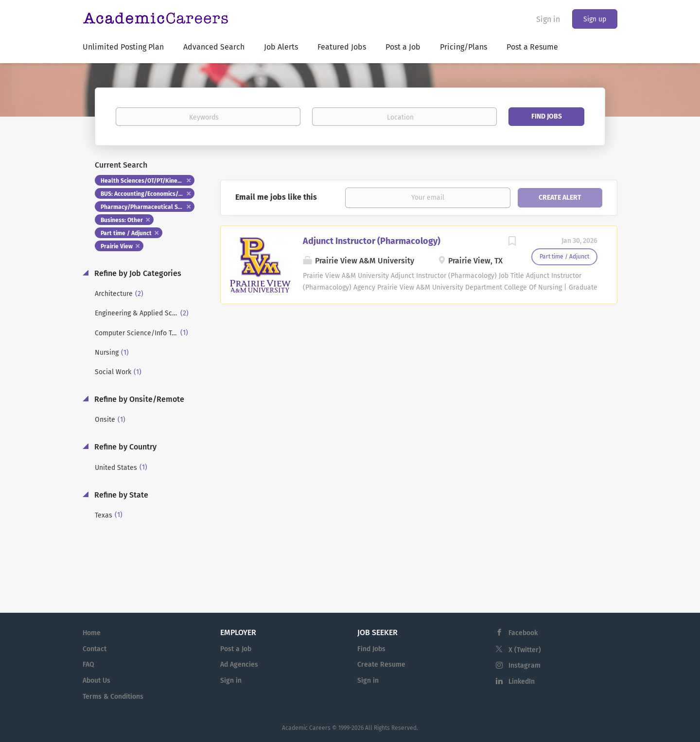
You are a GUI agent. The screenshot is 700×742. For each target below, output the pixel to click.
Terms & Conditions (113, 697)
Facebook (523, 633)
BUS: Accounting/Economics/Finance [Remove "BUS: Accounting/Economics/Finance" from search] (148, 194)
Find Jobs (547, 116)
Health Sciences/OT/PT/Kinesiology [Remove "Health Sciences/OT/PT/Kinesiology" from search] (148, 181)
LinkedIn (522, 682)
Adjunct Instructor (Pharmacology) (372, 241)
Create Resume (381, 664)
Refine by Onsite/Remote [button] (138, 399)
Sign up (595, 19)
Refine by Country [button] (124, 447)
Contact (95, 649)
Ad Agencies (239, 664)
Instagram (525, 665)
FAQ (88, 664)
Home (92, 633)
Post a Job (236, 649)
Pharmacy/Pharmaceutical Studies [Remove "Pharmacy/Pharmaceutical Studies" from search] (148, 207)
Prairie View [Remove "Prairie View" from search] (117, 246)
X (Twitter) (525, 650)
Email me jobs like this (276, 197)
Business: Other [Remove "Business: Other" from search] (122, 220)
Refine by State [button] (120, 495)
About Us (96, 681)
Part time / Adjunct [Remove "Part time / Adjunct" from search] (126, 233)
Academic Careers (306, 728)
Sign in (548, 19)
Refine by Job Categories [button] (137, 273)
